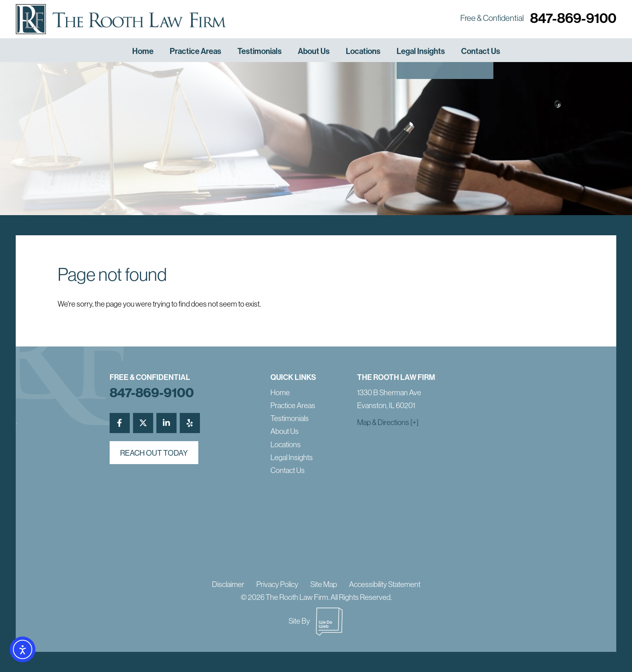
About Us (314, 51)
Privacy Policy (277, 584)
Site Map (324, 584)
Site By (316, 621)
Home (143, 51)
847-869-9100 (573, 18)
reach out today (154, 453)
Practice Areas (195, 51)
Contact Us (481, 51)
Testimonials (260, 51)
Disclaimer (228, 584)
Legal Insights (421, 51)
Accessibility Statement (385, 584)
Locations (363, 51)
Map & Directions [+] (388, 422)
